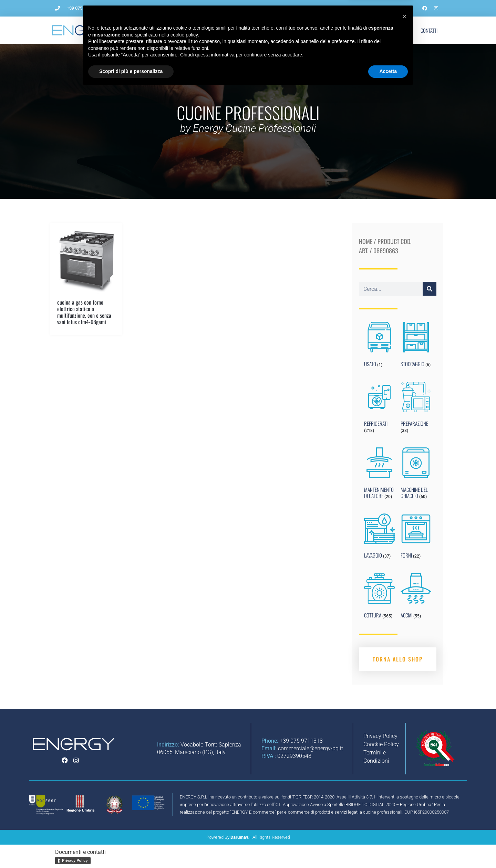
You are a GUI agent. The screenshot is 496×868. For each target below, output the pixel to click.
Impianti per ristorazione (271, 30)
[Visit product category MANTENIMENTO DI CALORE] (379, 475)
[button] (404, 794)
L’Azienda (153, 30)
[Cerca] (430, 289)
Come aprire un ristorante (203, 30)
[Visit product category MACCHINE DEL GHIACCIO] (416, 475)
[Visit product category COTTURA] (379, 597)
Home (366, 241)
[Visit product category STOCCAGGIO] (416, 346)
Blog (349, 30)
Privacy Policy (75, 860)
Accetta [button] (388, 849)
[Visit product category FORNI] (416, 538)
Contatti (429, 30)
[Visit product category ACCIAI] (416, 597)
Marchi (375, 30)
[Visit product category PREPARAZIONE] (416, 409)
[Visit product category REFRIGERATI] (379, 409)
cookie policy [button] (184, 813)
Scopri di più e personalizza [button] (131, 849)
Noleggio (321, 30)
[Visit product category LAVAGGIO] (379, 538)
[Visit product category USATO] (379, 346)
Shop (402, 30)
